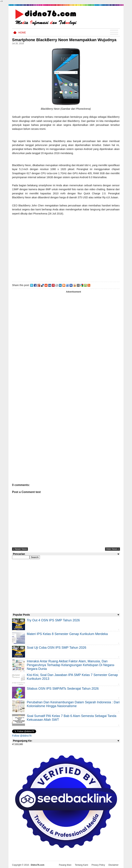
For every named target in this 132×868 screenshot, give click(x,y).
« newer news (20, 549)
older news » (112, 549)
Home (22, 33)
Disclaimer (113, 865)
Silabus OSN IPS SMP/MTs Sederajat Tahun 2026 (63, 689)
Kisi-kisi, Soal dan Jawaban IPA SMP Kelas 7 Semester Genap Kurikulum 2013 (72, 677)
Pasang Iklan (65, 865)
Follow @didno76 (22, 736)
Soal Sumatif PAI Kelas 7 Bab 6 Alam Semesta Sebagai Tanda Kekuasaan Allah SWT (72, 718)
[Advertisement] (66, 248)
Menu (114, 32)
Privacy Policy (98, 865)
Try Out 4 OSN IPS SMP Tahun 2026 (53, 620)
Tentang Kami (81, 865)
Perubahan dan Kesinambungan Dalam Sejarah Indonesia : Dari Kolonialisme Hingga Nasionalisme (73, 704)
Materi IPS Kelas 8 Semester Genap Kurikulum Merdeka (67, 634)
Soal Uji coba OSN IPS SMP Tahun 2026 (57, 648)
